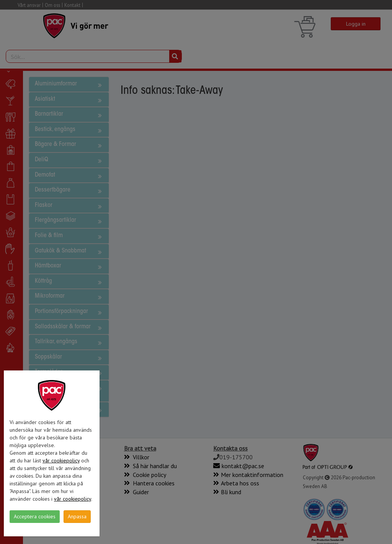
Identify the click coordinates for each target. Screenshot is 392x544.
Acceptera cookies (35, 516)
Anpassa (77, 516)
